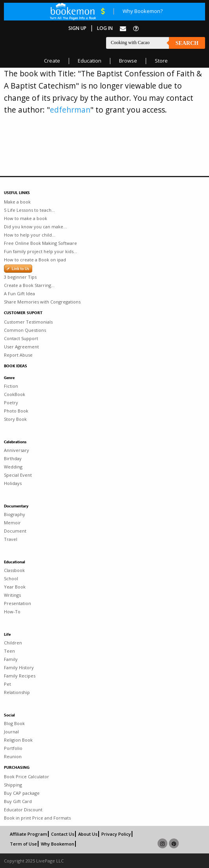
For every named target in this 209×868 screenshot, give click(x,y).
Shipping (13, 785)
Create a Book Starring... (29, 285)
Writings (12, 595)
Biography (15, 514)
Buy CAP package (22, 793)
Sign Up (77, 28)
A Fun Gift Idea (19, 293)
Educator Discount (23, 810)
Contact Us (63, 834)
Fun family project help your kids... (40, 251)
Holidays (13, 483)
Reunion (13, 756)
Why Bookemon (58, 844)
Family (11, 659)
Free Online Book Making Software (40, 243)
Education (90, 61)
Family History (19, 667)
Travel (11, 539)
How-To (12, 612)
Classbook (14, 570)
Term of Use (23, 844)
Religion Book (18, 740)
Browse (128, 61)
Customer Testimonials (28, 322)
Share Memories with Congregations (42, 302)
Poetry (11, 403)
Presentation (17, 603)
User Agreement (21, 347)
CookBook (15, 394)
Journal (11, 732)
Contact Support (21, 338)
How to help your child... (30, 235)
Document (15, 531)
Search (187, 43)
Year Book (15, 587)
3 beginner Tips (20, 277)
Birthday (13, 458)
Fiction (11, 386)
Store (161, 61)
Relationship (17, 692)
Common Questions (25, 330)
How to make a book (26, 218)
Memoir (12, 523)
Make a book (17, 202)
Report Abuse (18, 355)
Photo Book (16, 411)
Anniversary (16, 450)
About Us (88, 834)
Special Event (18, 475)
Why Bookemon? (143, 11)
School (11, 578)
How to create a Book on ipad (35, 260)
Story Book (15, 419)
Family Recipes (20, 676)
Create (52, 61)
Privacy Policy (116, 834)
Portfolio (13, 748)
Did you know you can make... (35, 227)
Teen (9, 651)
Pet (7, 684)
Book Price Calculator (27, 776)
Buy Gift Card (18, 801)
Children (13, 643)
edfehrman (70, 110)
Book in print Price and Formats (37, 818)
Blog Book (14, 723)
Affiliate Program (28, 834)
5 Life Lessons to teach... (29, 210)
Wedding (13, 467)
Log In (105, 28)
